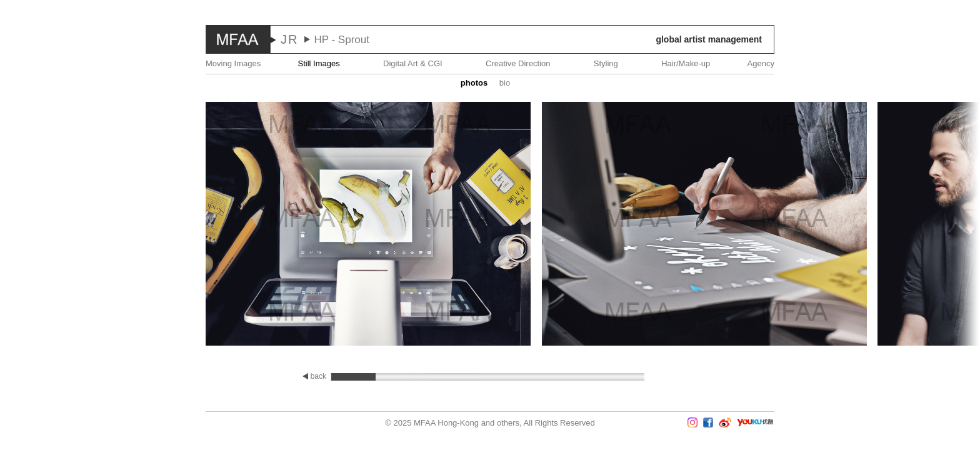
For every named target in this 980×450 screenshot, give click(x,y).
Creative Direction (518, 63)
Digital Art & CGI (413, 63)
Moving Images (233, 63)
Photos (474, 83)
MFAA (238, 39)
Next (943, 225)
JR (289, 39)
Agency (761, 63)
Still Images (319, 63)
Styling (606, 63)
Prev (37, 225)
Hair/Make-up (686, 63)
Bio (505, 83)
